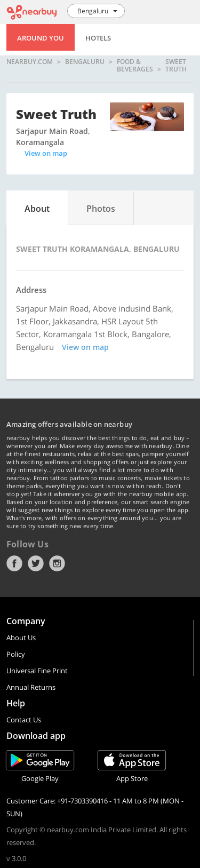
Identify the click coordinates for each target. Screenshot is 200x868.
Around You (41, 38)
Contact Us (24, 720)
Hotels (98, 38)
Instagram (57, 563)
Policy (16, 654)
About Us (21, 638)
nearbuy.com (30, 62)
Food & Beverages (135, 65)
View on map (46, 153)
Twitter (36, 563)
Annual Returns (31, 687)
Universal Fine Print (37, 671)
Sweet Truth (176, 65)
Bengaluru (85, 62)
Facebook (14, 563)
